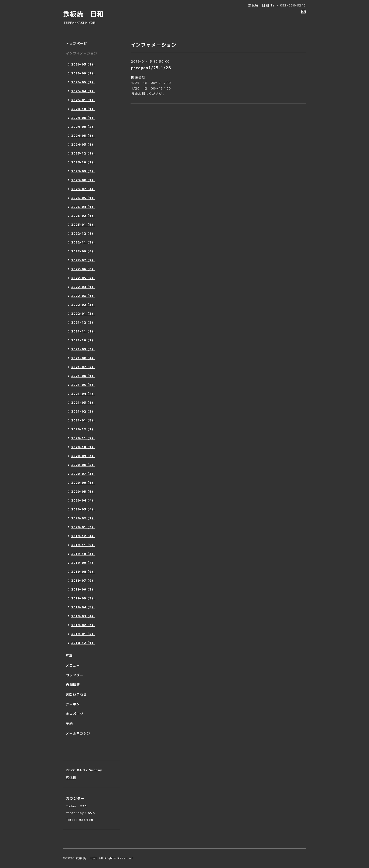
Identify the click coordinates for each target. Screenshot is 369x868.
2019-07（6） (83, 581)
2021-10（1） (83, 340)
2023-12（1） (83, 153)
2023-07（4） (83, 189)
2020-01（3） (83, 527)
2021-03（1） (83, 403)
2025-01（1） (83, 100)
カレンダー (75, 675)
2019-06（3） (83, 589)
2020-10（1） (83, 447)
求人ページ (75, 714)
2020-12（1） (83, 429)
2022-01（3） (83, 314)
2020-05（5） (83, 492)
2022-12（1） (83, 234)
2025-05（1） (83, 82)
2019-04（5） (83, 607)
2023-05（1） (83, 198)
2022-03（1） (83, 296)
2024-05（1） (83, 136)
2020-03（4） (83, 509)
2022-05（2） (83, 278)
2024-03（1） (83, 145)
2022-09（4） (83, 251)
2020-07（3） (83, 474)
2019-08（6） (83, 572)
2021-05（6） (83, 385)
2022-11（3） (83, 242)
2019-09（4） (83, 563)
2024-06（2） (83, 127)
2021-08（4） (83, 358)
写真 (69, 656)
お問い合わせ (76, 694)
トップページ (76, 44)
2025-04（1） (83, 91)
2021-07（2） (83, 367)
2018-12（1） (83, 643)
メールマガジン (78, 733)
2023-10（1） (83, 162)
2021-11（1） (83, 331)
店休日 (71, 778)
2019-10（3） (83, 554)
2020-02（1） (83, 518)
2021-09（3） (83, 349)
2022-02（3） (83, 305)
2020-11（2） (83, 438)
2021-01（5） (83, 420)
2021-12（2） (83, 323)
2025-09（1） (83, 73)
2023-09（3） (83, 171)
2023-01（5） (83, 225)
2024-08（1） (83, 118)
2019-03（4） (83, 616)
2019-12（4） (83, 536)
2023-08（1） (83, 180)
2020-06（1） (83, 483)
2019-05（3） (83, 598)
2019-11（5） (83, 545)
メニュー (73, 665)
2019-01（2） (83, 634)
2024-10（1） (83, 109)
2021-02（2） (83, 411)
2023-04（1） (83, 207)
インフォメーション (82, 53)
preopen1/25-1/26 (151, 68)
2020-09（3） (83, 456)
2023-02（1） (83, 216)
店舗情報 (73, 685)
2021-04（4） (83, 394)
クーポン (73, 704)
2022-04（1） (83, 287)
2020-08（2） (83, 465)
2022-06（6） (83, 269)
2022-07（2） (83, 260)
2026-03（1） (83, 64)
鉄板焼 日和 (83, 14)
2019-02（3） (83, 625)
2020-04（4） (83, 500)
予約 (69, 724)
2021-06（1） (83, 376)
